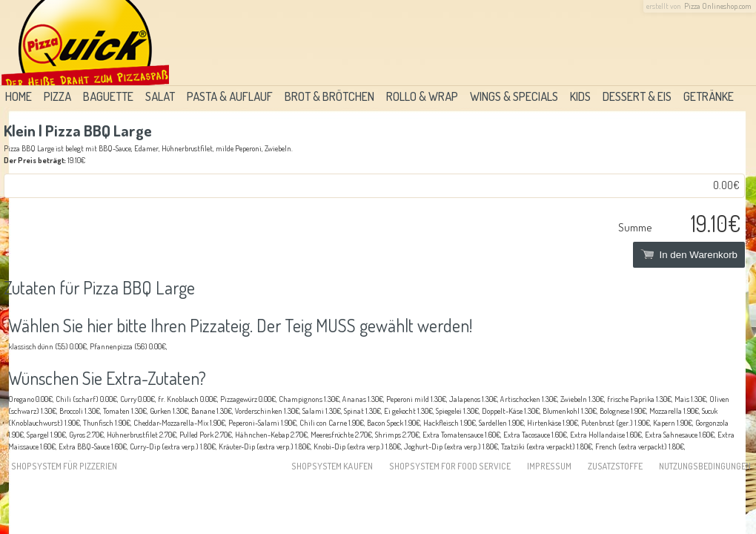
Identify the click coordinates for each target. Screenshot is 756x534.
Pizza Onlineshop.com (718, 6)
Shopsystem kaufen (332, 466)
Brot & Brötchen (329, 96)
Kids (580, 96)
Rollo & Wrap (422, 96)
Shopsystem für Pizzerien (64, 466)
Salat (160, 96)
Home (19, 96)
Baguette (108, 96)
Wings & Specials (514, 96)
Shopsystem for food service (450, 466)
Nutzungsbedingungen (705, 466)
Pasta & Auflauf (230, 96)
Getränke (709, 96)
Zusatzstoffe (615, 466)
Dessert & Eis (637, 96)
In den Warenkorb (689, 255)
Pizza (57, 96)
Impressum (549, 466)
